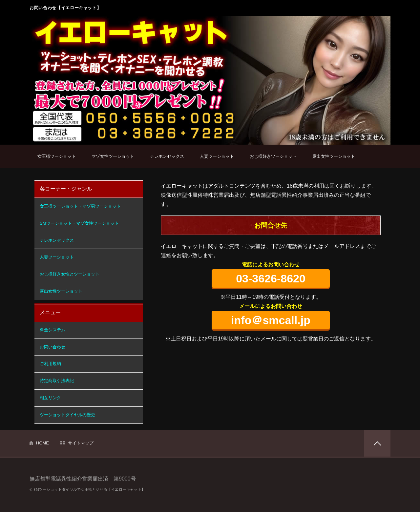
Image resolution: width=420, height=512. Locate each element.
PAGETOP (377, 443)
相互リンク (50, 398)
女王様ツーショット (57, 156)
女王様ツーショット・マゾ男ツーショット (80, 206)
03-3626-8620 (271, 278)
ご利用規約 (50, 364)
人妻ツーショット (217, 156)
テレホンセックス (167, 156)
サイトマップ (81, 443)
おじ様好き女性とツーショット (70, 274)
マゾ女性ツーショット (113, 156)
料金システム (52, 330)
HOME (42, 443)
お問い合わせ (52, 347)
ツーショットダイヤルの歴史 (67, 415)
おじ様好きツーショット (273, 156)
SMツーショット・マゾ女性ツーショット (79, 223)
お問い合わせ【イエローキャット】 (65, 8)
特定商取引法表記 (57, 381)
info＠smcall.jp (271, 320)
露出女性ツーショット (334, 156)
